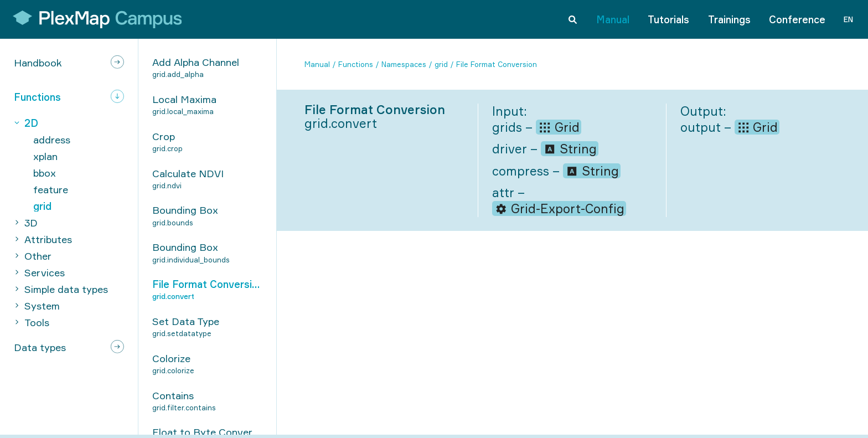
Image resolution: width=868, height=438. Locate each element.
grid (441, 64)
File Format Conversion (497, 64)
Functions (356, 64)
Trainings (729, 19)
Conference (797, 19)
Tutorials (668, 19)
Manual (613, 19)
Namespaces (404, 64)
